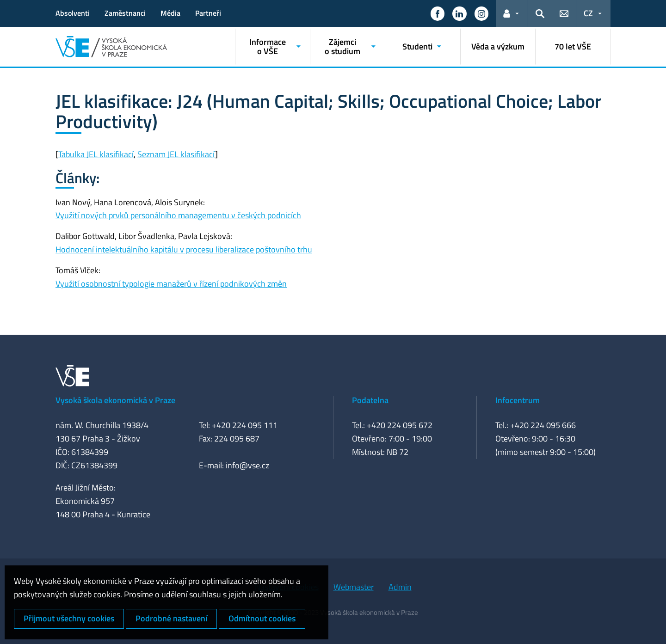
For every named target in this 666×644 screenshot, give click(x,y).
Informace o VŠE (268, 46)
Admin (400, 587)
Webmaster (354, 587)
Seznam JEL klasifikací (176, 154)
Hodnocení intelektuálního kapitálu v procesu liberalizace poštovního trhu (184, 249)
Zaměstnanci (125, 13)
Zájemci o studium (342, 46)
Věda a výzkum (498, 46)
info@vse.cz (247, 465)
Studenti (417, 46)
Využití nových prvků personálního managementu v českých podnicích (178, 215)
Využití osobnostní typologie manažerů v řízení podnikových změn (171, 284)
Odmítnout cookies (262, 618)
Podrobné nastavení (171, 618)
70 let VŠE (573, 46)
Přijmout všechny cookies (69, 618)
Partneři (208, 13)
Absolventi (73, 13)
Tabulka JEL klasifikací (96, 154)
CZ (588, 13)
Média (170, 13)
